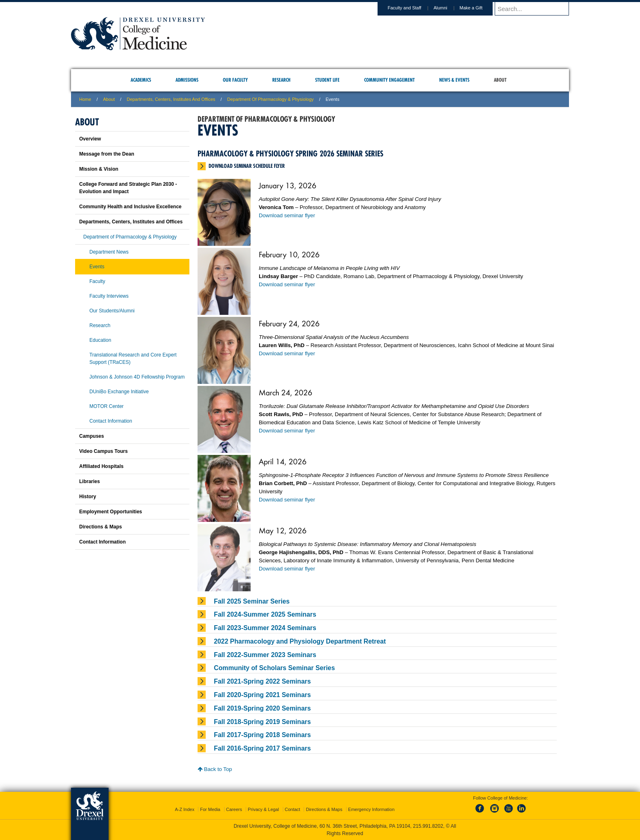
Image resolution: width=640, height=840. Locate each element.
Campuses (92, 436)
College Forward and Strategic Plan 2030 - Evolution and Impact (128, 188)
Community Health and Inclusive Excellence (130, 207)
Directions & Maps (101, 527)
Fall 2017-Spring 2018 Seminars (262, 735)
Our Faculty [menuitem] (235, 80)
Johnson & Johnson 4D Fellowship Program (137, 377)
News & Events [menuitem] (454, 80)
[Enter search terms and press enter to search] (532, 9)
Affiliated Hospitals (101, 466)
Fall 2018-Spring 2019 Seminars (262, 722)
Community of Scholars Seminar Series (274, 668)
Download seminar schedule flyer (247, 166)
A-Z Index (184, 809)
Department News (109, 252)
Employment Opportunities (111, 512)
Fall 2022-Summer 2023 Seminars (265, 655)
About (109, 99)
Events (97, 267)
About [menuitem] (500, 80)
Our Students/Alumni (112, 311)
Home (85, 99)
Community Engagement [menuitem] (389, 80)
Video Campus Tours (103, 451)
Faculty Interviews (109, 296)
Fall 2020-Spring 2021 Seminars (262, 695)
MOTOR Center (107, 406)
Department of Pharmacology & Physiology (270, 99)
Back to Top (215, 769)
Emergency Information (371, 809)
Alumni (440, 8)
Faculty (97, 281)
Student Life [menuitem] (327, 80)
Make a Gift (471, 8)
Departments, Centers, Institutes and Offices (171, 99)
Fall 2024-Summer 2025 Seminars (265, 614)
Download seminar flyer (287, 215)
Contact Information (111, 421)
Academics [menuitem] (141, 80)
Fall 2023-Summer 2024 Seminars (265, 628)
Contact (293, 809)
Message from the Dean (107, 154)
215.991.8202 (428, 826)
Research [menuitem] (281, 80)
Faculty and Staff (404, 8)
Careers (234, 809)
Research (100, 325)
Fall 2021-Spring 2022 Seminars (262, 681)
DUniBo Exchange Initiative (119, 392)
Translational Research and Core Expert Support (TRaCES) (133, 359)
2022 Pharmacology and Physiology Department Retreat (300, 641)
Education (100, 340)
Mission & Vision (99, 169)
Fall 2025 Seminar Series (252, 601)
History (88, 497)
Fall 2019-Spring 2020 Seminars (262, 708)
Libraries (90, 481)
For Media (210, 809)
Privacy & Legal (263, 809)
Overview (90, 139)
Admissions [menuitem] (187, 80)
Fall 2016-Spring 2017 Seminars (262, 748)
